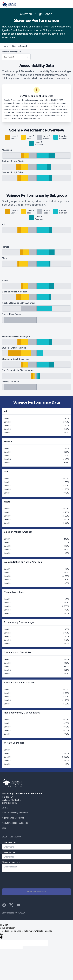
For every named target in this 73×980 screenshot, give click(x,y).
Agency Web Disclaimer (13, 818)
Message (11, 862)
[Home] (9, 4)
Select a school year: (11, 52)
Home (5, 46)
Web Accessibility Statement (15, 813)
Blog (4, 828)
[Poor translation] (2, 936)
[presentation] (21, 880)
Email (9, 852)
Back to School (20, 46)
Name (9, 842)
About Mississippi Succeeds (15, 823)
